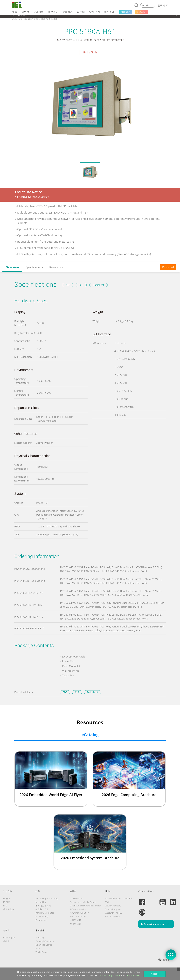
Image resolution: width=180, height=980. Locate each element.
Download (168, 267)
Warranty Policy (112, 916)
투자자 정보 (9, 909)
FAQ (107, 902)
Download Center (44, 945)
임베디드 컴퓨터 (43, 906)
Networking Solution (79, 913)
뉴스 (38, 948)
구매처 (6, 941)
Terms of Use (132, 975)
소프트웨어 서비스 (114, 913)
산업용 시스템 (42, 909)
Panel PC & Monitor (45, 913)
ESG (5, 906)
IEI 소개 (7, 898)
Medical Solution (78, 916)
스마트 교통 (75, 923)
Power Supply (42, 916)
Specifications (34, 267)
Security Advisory (113, 906)
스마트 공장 (75, 920)
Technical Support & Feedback (119, 898)
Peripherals (41, 920)
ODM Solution (76, 898)
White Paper (41, 952)
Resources (56, 267)
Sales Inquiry (9, 938)
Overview (12, 267)
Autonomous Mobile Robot (83, 902)
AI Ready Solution (78, 909)
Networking (41, 902)
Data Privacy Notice (109, 975)
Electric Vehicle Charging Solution (86, 906)
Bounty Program (113, 909)
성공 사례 (40, 938)
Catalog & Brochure (45, 941)
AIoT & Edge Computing (47, 898)
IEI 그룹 (7, 902)
